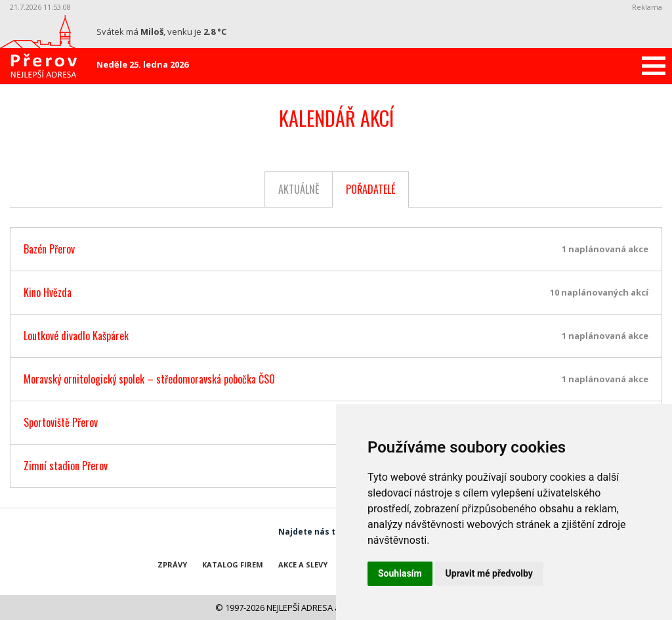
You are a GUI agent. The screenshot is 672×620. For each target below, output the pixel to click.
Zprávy (172, 565)
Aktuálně (299, 189)
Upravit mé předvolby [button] (489, 573)
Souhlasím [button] (400, 573)
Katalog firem (233, 565)
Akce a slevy (303, 565)
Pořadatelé (370, 189)
